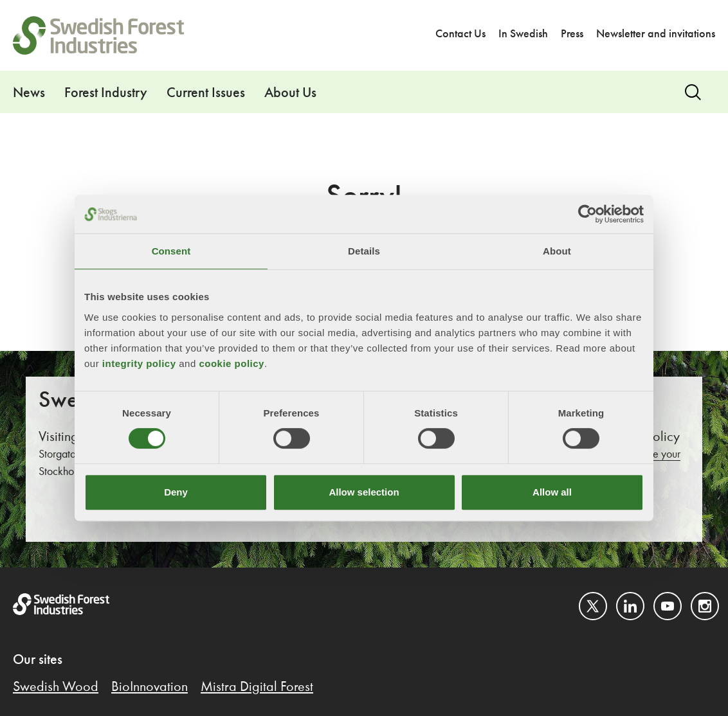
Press (572, 34)
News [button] (29, 93)
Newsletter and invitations (656, 34)
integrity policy (139, 363)
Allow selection (364, 492)
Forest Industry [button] (106, 93)
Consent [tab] (171, 251)
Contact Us (460, 34)
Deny (176, 492)
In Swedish (523, 34)
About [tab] (557, 251)
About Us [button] (290, 93)
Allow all (552, 492)
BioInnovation (150, 687)
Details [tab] (364, 251)
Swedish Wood (56, 687)
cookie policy (232, 363)
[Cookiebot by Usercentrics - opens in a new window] (587, 214)
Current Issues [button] (206, 93)
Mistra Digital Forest (257, 687)
